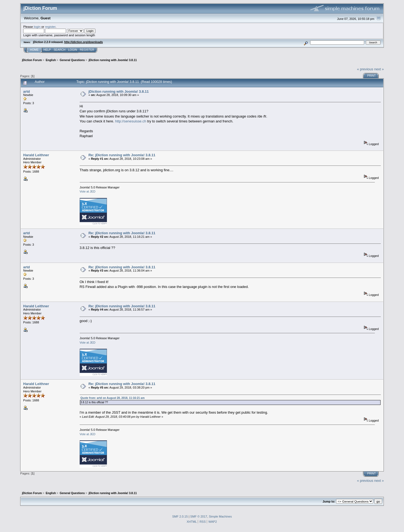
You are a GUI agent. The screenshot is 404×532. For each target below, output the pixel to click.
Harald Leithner (36, 155)
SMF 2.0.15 (180, 516)
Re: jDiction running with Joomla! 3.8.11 (122, 155)
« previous (365, 69)
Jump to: (329, 501)
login (37, 27)
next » (379, 69)
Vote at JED (88, 191)
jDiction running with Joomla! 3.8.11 (119, 91)
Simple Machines (220, 516)
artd (26, 91)
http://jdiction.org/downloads (83, 42)
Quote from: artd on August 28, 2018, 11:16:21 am (113, 398)
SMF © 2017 (199, 516)
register (50, 27)
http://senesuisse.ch (131, 121)
